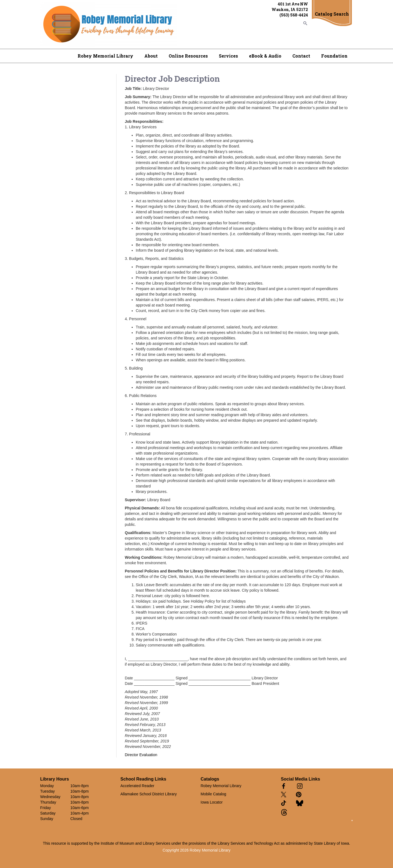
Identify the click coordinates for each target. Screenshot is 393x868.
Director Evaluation (141, 755)
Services (228, 56)
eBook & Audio (265, 56)
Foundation (334, 56)
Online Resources (188, 56)
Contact (301, 56)
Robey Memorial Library (105, 56)
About (151, 56)
